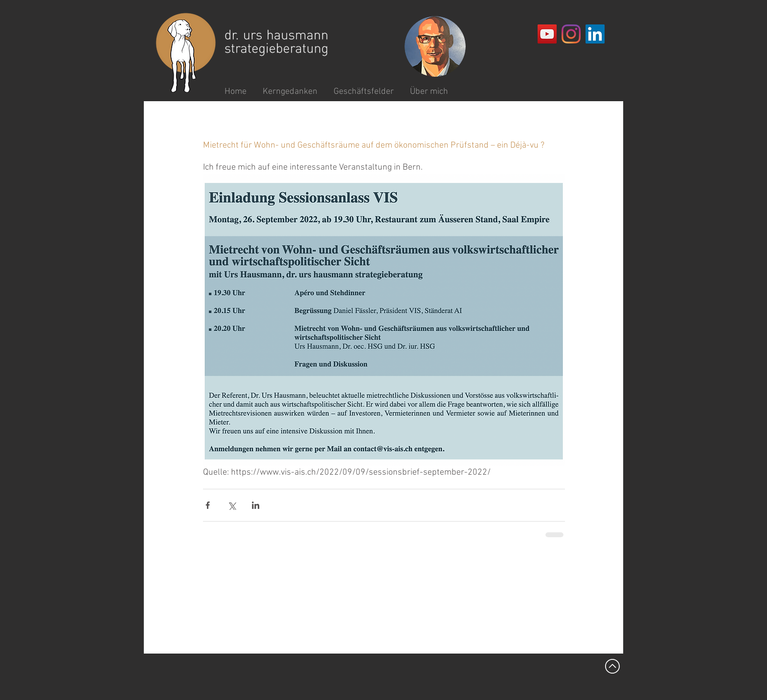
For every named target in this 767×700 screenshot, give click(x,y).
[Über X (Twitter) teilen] (232, 505)
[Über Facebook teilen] (208, 505)
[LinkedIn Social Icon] (595, 34)
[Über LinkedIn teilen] (256, 505)
